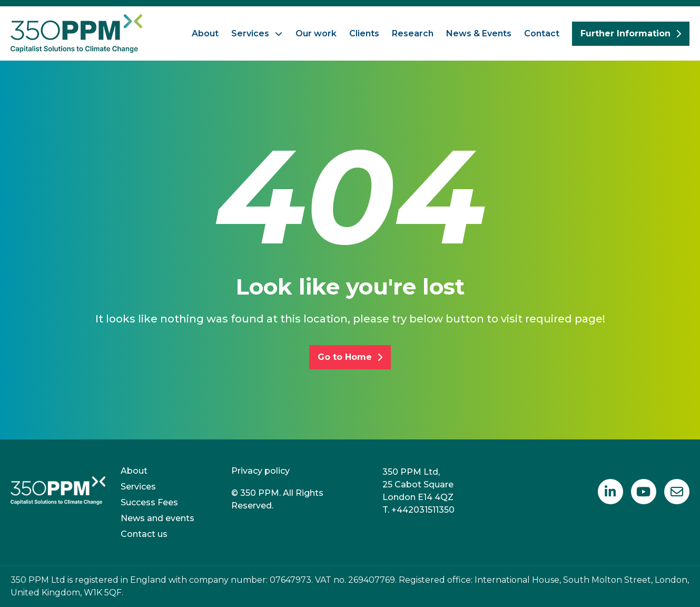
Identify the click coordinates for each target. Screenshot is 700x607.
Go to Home (350, 357)
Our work (316, 33)
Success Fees (149, 502)
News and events (157, 518)
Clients (364, 33)
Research (413, 33)
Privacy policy (260, 471)
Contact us (144, 534)
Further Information (631, 33)
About (205, 33)
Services (250, 33)
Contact (542, 33)
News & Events (479, 33)
